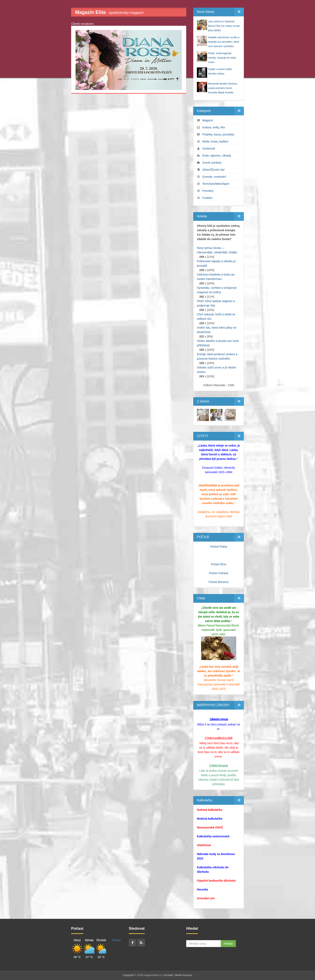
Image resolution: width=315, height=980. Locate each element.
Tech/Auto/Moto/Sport (216, 184)
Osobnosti (209, 149)
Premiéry (208, 191)
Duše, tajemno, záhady (217, 156)
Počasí (116, 940)
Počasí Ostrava (219, 573)
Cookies (207, 198)
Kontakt (168, 975)
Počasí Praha (219, 547)
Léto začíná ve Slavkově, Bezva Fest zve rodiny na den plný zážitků (224, 26)
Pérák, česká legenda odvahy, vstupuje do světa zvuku (222, 58)
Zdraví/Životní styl (213, 170)
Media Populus (184, 975)
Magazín (208, 120)
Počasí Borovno (219, 582)
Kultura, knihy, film (214, 127)
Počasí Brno (219, 564)
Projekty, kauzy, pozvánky (218, 134)
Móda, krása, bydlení (215, 141)
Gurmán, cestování (214, 177)
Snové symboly (212, 163)
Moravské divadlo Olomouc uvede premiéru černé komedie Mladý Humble (223, 88)
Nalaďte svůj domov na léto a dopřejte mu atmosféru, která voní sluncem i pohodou (224, 42)
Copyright (128, 975)
